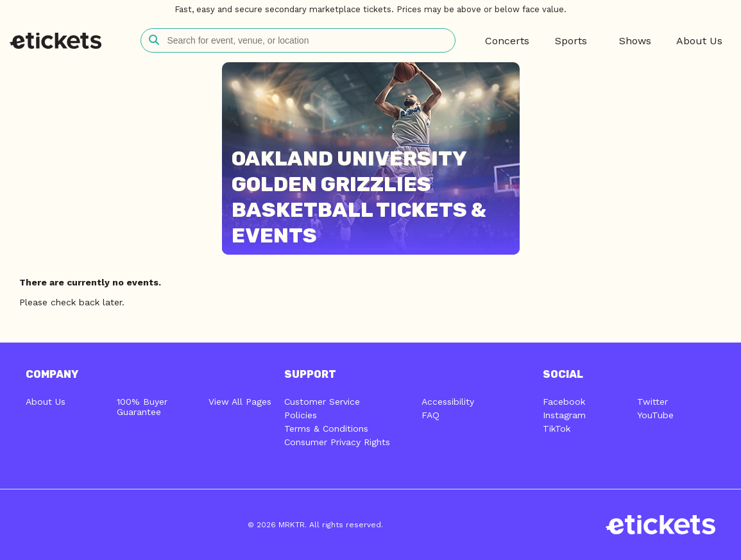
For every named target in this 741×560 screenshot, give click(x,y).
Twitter (652, 402)
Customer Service (322, 402)
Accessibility (448, 402)
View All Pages (240, 402)
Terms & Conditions (326, 428)
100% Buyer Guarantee (142, 407)
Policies (301, 415)
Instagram (564, 415)
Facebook (564, 402)
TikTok (557, 428)
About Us (46, 402)
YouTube (655, 415)
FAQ (430, 415)
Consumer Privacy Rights (337, 442)
